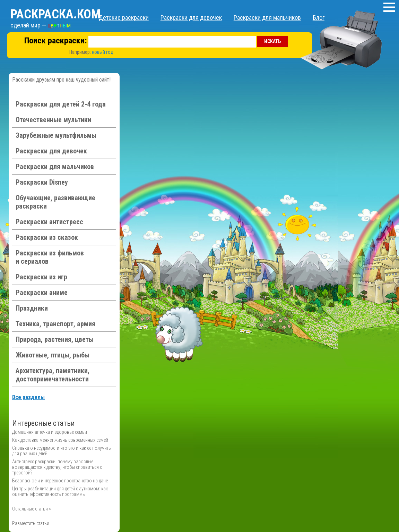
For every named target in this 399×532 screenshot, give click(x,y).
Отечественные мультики (53, 120)
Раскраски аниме (42, 293)
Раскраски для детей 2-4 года (61, 104)
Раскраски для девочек (191, 18)
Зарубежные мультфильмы (56, 135)
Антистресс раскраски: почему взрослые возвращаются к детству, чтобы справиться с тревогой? (57, 467)
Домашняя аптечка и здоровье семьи (50, 432)
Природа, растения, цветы (55, 339)
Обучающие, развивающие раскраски (55, 202)
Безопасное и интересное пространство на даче (60, 481)
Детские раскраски (124, 18)
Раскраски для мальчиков (267, 18)
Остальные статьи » (32, 509)
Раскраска (55, 14)
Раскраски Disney (42, 182)
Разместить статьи (31, 523)
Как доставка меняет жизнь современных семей (60, 440)
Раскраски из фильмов (50, 257)
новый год (103, 52)
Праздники (32, 308)
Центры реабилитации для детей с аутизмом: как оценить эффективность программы (60, 491)
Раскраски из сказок (47, 237)
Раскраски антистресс (49, 222)
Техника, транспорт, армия (55, 324)
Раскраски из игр (41, 277)
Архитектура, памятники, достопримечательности (53, 375)
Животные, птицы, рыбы (53, 355)
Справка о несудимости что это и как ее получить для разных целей (62, 451)
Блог (319, 18)
